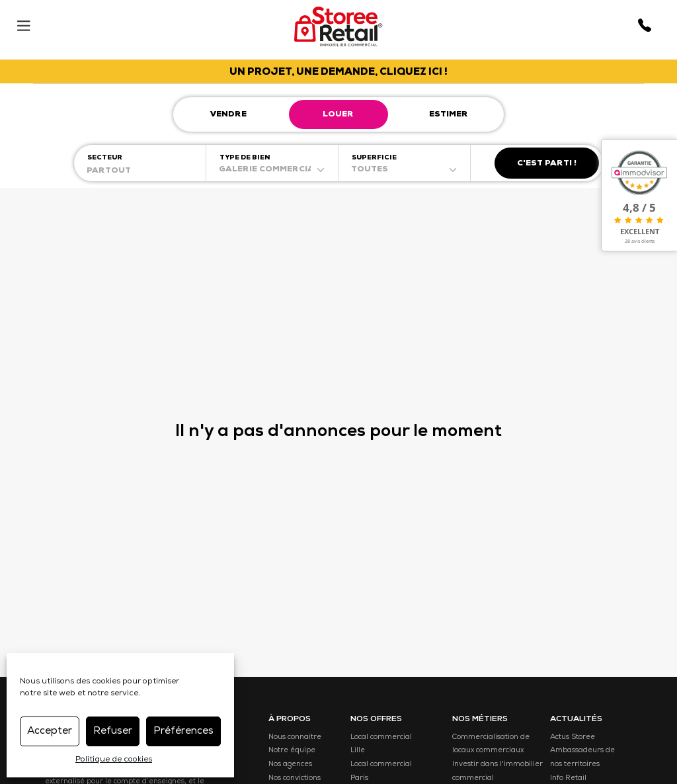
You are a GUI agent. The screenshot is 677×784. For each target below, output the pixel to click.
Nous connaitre (295, 737)
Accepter (50, 731)
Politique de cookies (114, 760)
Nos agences (290, 764)
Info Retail (568, 778)
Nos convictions (295, 778)
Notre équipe (292, 751)
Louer (338, 115)
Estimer (449, 115)
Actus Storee (573, 737)
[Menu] (23, 23)
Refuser (113, 731)
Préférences (183, 731)
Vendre (228, 115)
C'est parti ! (547, 164)
